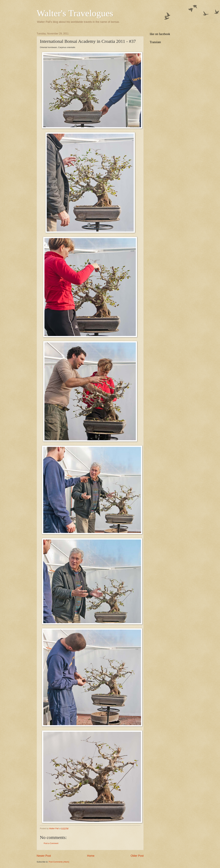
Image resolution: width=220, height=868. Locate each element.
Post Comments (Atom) (59, 862)
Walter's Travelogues (75, 13)
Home (91, 856)
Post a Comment (51, 843)
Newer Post (44, 856)
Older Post (137, 856)
